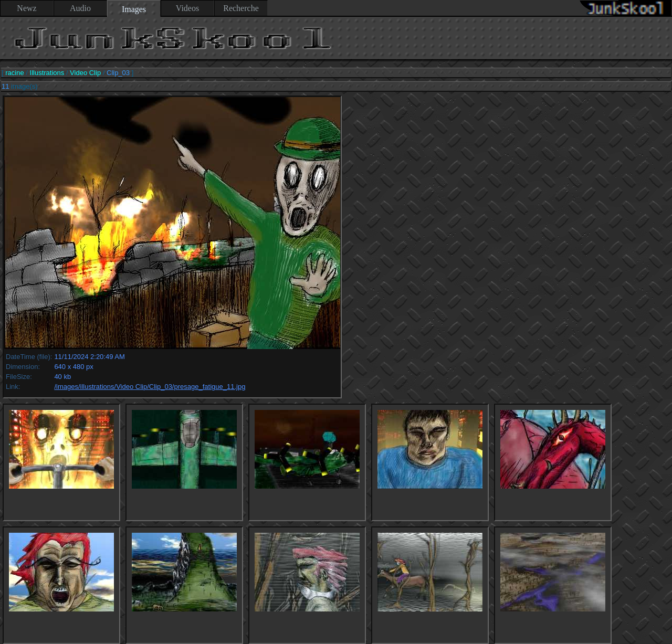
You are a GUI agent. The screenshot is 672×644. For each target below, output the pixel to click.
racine (14, 73)
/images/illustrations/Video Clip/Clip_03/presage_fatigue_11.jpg (150, 387)
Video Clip (85, 73)
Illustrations (47, 73)
